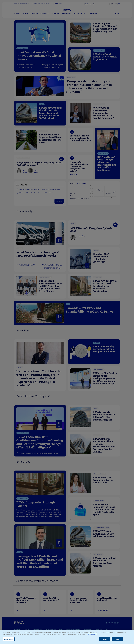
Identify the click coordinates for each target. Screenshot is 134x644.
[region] (67, 637)
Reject (117, 639)
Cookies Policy (92, 634)
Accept (105, 639)
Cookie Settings (9, 639)
